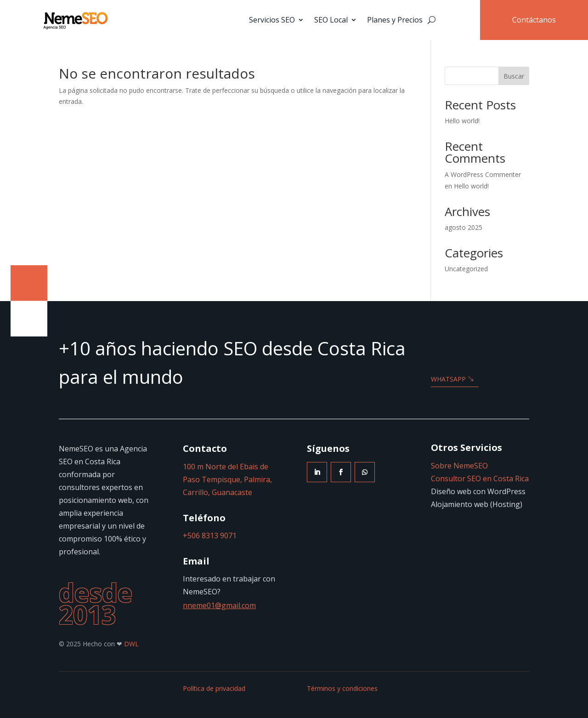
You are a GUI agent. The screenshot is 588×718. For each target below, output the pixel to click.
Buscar (514, 76)
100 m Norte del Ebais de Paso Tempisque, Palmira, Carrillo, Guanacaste (227, 479)
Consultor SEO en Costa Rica (480, 479)
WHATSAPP (448, 379)
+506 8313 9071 (210, 536)
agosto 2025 (464, 227)
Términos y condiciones (342, 688)
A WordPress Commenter (483, 174)
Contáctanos (534, 20)
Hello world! (462, 121)
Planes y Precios (395, 20)
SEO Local (331, 20)
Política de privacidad (214, 688)
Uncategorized (466, 269)
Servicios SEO (272, 20)
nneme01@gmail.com (219, 605)
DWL (131, 644)
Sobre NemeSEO (459, 466)
